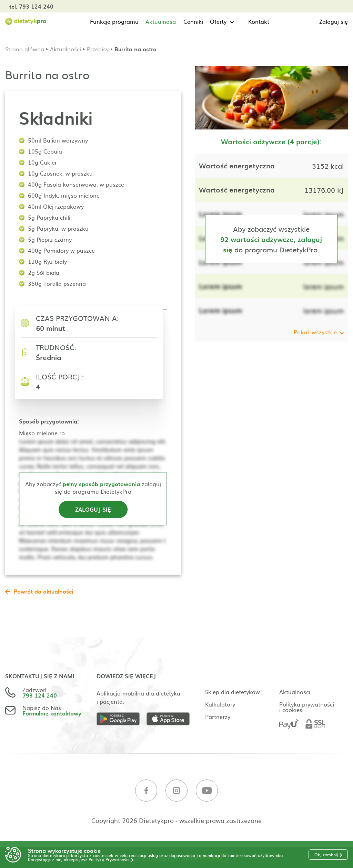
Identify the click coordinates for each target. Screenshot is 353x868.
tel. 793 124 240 (31, 6)
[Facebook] (146, 791)
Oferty (218, 21)
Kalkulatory (220, 704)
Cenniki (193, 21)
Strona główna (25, 49)
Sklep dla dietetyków (233, 692)
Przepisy (98, 49)
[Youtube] (207, 791)
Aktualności (161, 21)
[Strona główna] (26, 22)
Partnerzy (218, 717)
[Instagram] (176, 791)
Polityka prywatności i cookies (307, 707)
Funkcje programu (114, 21)
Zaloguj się (334, 21)
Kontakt (259, 21)
